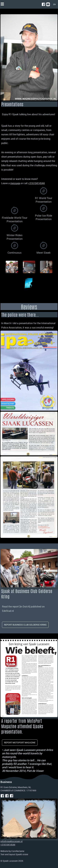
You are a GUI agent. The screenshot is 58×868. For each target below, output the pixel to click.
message (15, 183)
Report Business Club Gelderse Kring (25, 625)
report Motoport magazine (20, 743)
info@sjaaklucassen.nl (12, 841)
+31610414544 (8, 845)
